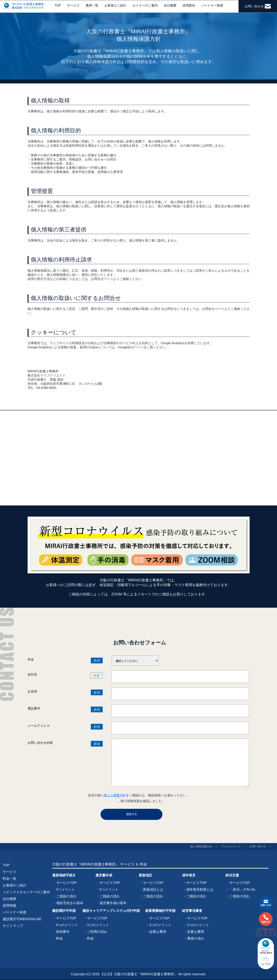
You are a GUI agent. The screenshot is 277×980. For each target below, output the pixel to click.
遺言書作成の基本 (113, 903)
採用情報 (10, 906)
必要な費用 (158, 932)
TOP (58, 5)
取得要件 (63, 932)
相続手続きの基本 (70, 903)
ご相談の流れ (66, 896)
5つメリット (66, 890)
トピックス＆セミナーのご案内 (26, 892)
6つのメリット (67, 925)
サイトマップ (13, 926)
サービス (73, 5)
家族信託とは (153, 890)
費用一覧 (92, 5)
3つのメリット (98, 925)
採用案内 (189, 5)
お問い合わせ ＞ (260, 846)
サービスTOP (67, 883)
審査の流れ (196, 938)
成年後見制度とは (200, 890)
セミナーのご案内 (145, 5)
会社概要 (170, 5)
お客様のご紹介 (115, 5)
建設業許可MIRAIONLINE (22, 919)
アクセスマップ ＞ (234, 846)
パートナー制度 (212, 5)
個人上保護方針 (115, 795)
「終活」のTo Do (242, 890)
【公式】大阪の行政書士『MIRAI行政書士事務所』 (139, 974)
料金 (59, 938)
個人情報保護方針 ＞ (204, 846)
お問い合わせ (258, 6)
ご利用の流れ (97, 932)
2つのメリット (160, 925)
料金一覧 (10, 879)
